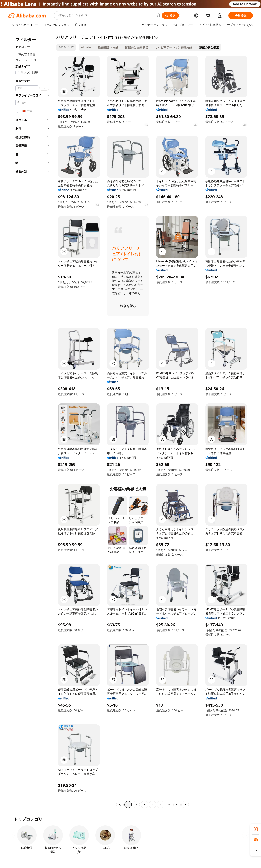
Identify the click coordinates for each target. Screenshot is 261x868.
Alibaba (86, 47)
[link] (256, 829)
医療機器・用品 (108, 47)
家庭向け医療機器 (137, 47)
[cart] (209, 16)
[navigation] (31, 421)
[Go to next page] (185, 805)
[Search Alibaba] (105, 16)
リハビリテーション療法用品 (174, 47)
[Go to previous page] (120, 805)
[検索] (170, 16)
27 (177, 804)
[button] (158, 16)
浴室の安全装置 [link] (209, 47)
